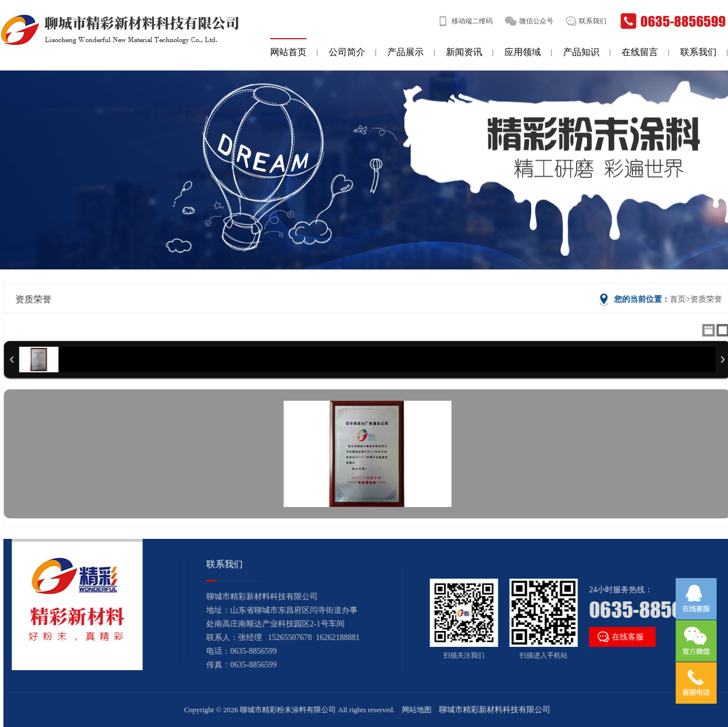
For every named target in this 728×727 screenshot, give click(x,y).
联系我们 (593, 21)
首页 (679, 299)
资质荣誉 (708, 299)
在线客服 (618, 637)
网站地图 (418, 710)
